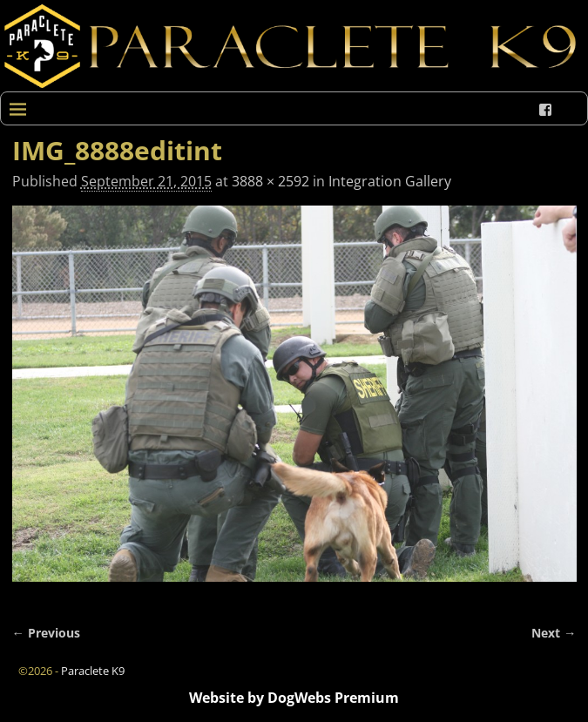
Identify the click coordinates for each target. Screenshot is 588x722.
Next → (554, 633)
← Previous (46, 633)
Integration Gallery (390, 181)
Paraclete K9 (93, 671)
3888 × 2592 (270, 181)
